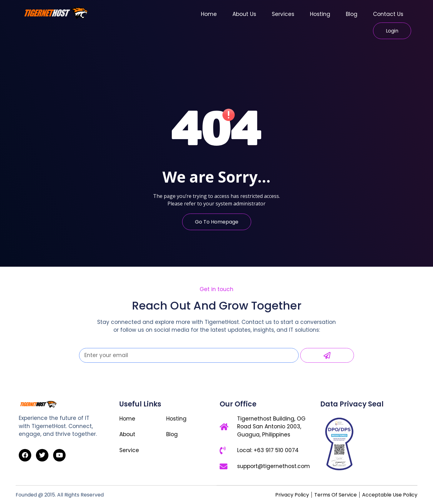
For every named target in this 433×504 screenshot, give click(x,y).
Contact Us (388, 14)
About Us (244, 14)
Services (283, 14)
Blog (352, 14)
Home (209, 14)
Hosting (320, 14)
